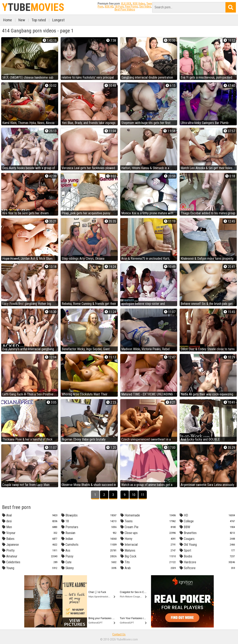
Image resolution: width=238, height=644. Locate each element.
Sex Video (145, 6)
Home (8, 20)
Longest (58, 20)
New (22, 20)
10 (134, 495)
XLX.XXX (126, 4)
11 (143, 495)
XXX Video (139, 4)
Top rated (39, 20)
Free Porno (132, 6)
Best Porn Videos (125, 9)
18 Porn (119, 6)
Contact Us (119, 634)
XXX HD (109, 6)
